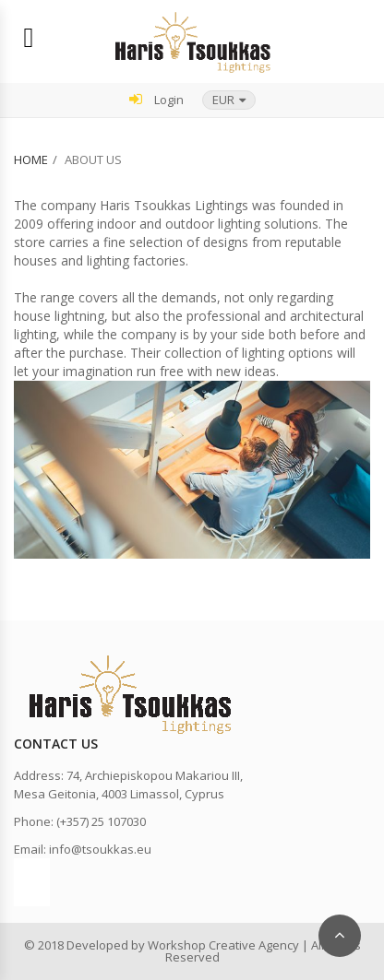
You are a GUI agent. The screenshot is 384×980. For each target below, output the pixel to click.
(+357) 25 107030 (101, 821)
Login (156, 99)
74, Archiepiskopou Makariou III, (155, 775)
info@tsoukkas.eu (100, 849)
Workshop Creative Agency (223, 945)
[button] (229, 100)
